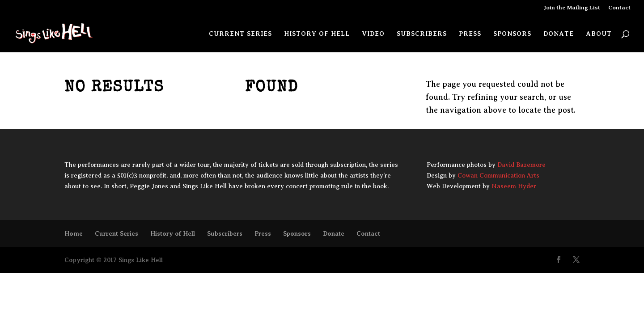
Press (470, 34)
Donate (559, 34)
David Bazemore (521, 165)
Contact (619, 8)
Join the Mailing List (572, 8)
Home (74, 233)
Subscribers (422, 34)
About (599, 34)
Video (373, 34)
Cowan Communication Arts (498, 176)
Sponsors (512, 34)
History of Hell (317, 34)
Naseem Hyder (514, 186)
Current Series (240, 34)
